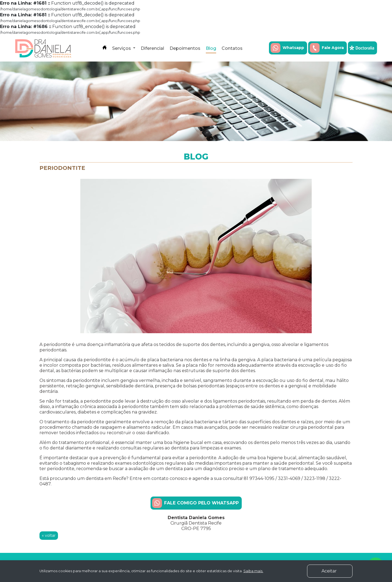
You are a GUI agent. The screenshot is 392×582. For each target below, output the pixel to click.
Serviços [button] (122, 48)
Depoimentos (185, 48)
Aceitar (337, 571)
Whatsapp (287, 48)
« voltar (49, 535)
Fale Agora (327, 48)
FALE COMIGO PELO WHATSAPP (195, 503)
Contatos (232, 48)
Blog (211, 48)
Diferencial (152, 48)
